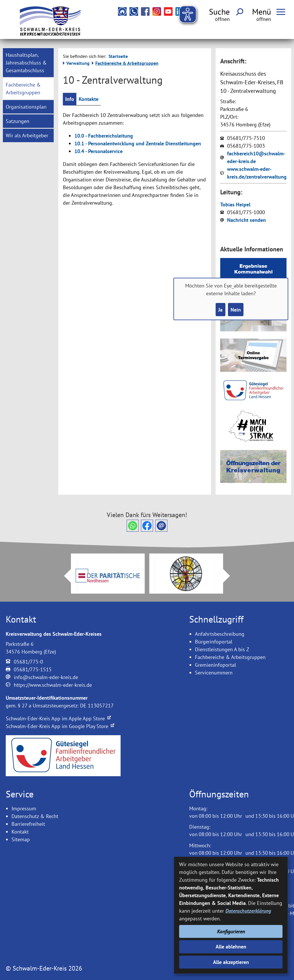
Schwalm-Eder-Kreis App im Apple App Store (58, 718)
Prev (64, 576)
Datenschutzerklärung (248, 911)
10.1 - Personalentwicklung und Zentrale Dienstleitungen (138, 143)
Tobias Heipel (235, 205)
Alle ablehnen (231, 947)
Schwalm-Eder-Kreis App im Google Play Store (60, 726)
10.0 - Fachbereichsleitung (104, 136)
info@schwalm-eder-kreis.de (46, 677)
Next (230, 576)
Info (70, 99)
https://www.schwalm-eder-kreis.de (53, 685)
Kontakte (89, 99)
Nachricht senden (246, 220)
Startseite (118, 56)
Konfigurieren (231, 931)
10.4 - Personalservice (98, 151)
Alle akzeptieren (231, 962)
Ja (220, 310)
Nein (236, 310)
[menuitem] (28, 63)
